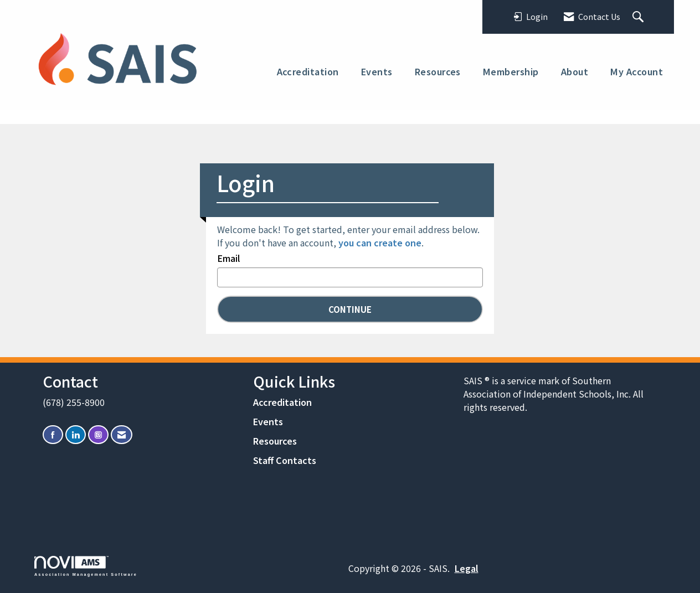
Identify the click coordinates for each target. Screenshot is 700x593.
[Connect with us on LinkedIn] (76, 435)
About (575, 71)
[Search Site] (639, 17)
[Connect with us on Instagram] (98, 435)
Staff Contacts (285, 460)
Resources (438, 71)
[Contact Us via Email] (122, 435)
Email (228, 258)
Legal (467, 568)
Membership (511, 71)
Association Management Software (86, 566)
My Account (637, 71)
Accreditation (308, 71)
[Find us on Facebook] (53, 435)
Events (377, 71)
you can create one (380, 243)
